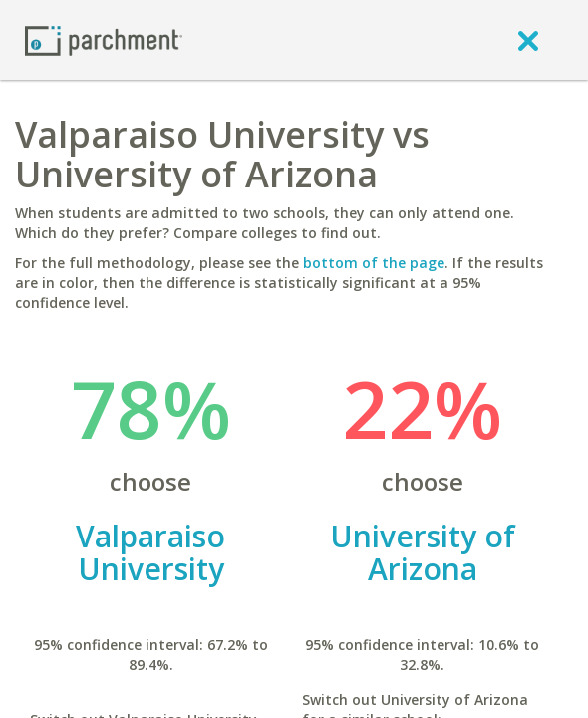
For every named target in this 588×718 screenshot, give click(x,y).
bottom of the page (374, 263)
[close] (528, 40)
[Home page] (104, 39)
